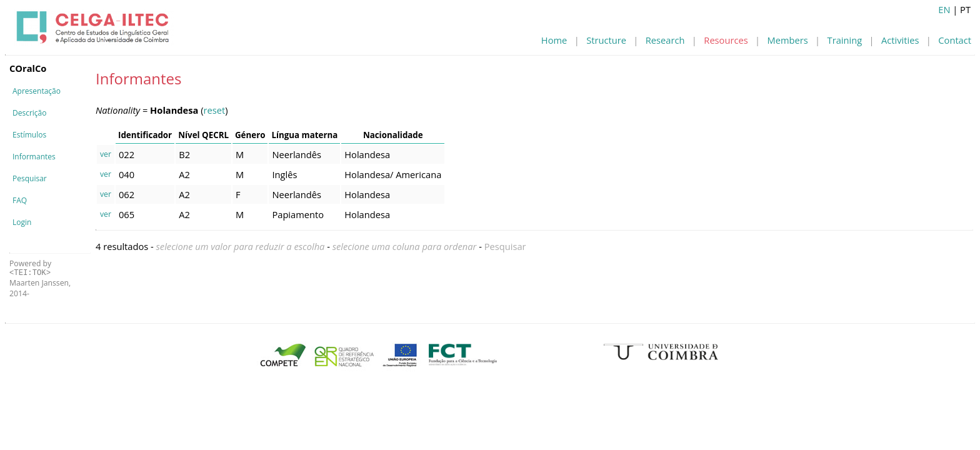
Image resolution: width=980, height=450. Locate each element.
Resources (726, 40)
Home (554, 40)
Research (665, 40)
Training (845, 40)
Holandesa (367, 154)
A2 (184, 174)
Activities (900, 40)
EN (944, 9)
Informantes (34, 157)
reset (215, 110)
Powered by (30, 268)
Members (788, 40)
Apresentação (37, 91)
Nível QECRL (203, 135)
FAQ (20, 200)
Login (22, 222)
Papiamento (298, 214)
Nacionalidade (393, 135)
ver (106, 154)
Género (250, 135)
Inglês (284, 174)
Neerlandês (297, 154)
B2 (184, 154)
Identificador (145, 135)
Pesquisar (30, 178)
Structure (606, 40)
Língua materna (304, 135)
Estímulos (29, 135)
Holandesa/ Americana (393, 174)
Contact (955, 40)
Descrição (29, 113)
